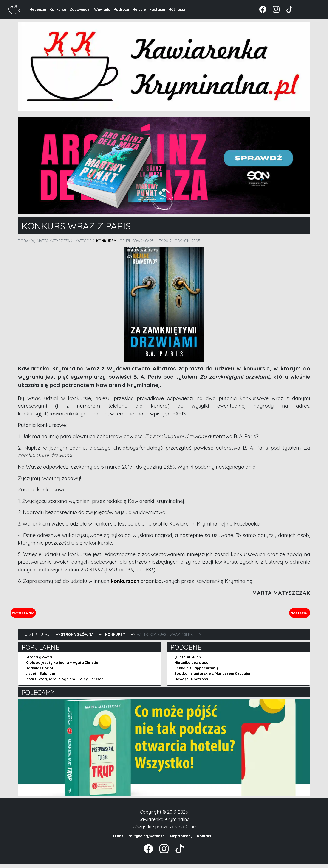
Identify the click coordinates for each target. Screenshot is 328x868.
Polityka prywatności (147, 840)
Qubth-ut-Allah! (188, 661)
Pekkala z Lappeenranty (196, 672)
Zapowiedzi (80, 9)
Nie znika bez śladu (191, 666)
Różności (177, 9)
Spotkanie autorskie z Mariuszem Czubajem (213, 677)
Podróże (121, 9)
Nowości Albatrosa (191, 683)
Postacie (157, 9)
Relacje (139, 9)
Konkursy (58, 9)
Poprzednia (45, 614)
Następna (296, 614)
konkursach (125, 581)
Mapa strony (181, 840)
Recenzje (38, 9)
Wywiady (102, 9)
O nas (118, 840)
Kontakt (204, 840)
